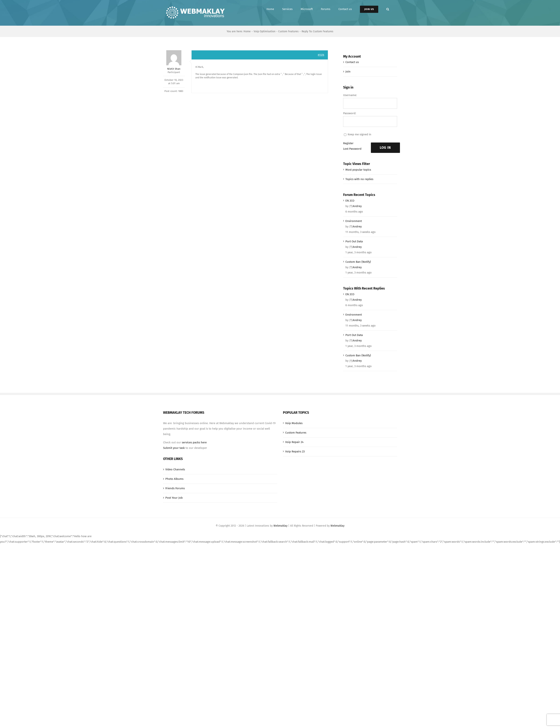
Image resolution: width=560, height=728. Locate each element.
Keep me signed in (359, 134)
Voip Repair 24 (294, 442)
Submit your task (174, 448)
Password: (350, 113)
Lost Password (352, 149)
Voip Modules (294, 423)
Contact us (352, 62)
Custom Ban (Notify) (358, 262)
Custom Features (296, 433)
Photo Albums (174, 479)
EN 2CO (350, 201)
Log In (385, 148)
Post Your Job (174, 498)
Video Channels (175, 469)
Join (348, 72)
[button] (388, 9)
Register (348, 143)
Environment (354, 221)
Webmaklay (280, 526)
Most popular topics (358, 170)
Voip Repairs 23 (295, 451)
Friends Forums (175, 488)
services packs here (194, 442)
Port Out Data (354, 241)
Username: (350, 95)
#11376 (321, 55)
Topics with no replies (359, 179)
